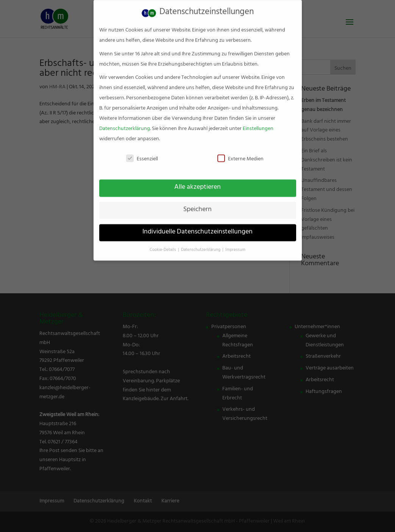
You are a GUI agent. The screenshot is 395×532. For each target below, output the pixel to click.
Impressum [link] (235, 244)
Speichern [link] (197, 204)
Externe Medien (240, 153)
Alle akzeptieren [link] (197, 182)
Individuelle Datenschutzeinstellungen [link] (197, 226)
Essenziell (142, 153)
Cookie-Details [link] (163, 244)
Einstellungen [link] (258, 123)
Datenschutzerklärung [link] (125, 123)
